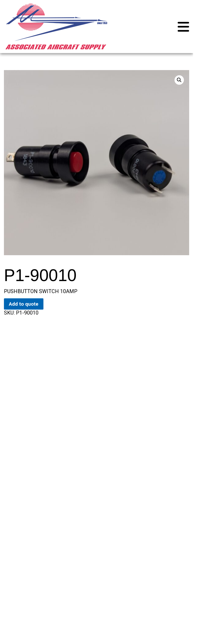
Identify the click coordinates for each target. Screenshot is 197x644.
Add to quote (24, 304)
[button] (179, 80)
